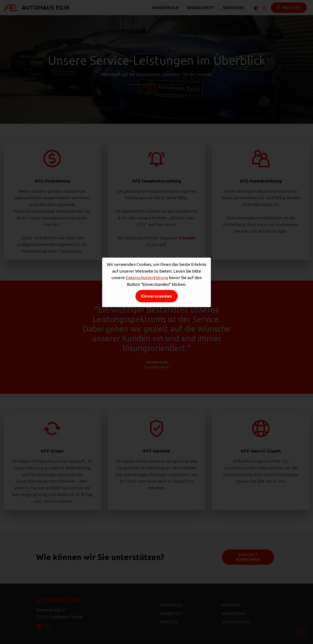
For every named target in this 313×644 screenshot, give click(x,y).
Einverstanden (156, 296)
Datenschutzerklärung (147, 278)
